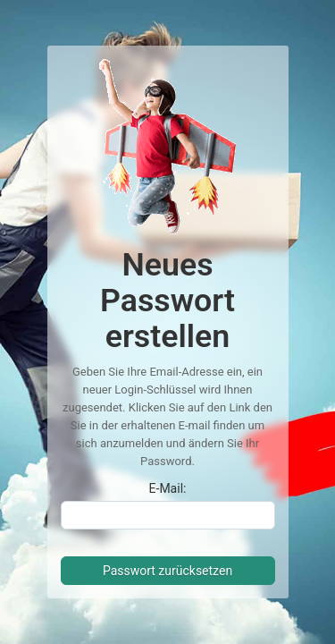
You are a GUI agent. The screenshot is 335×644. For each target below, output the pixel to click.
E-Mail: (168, 488)
